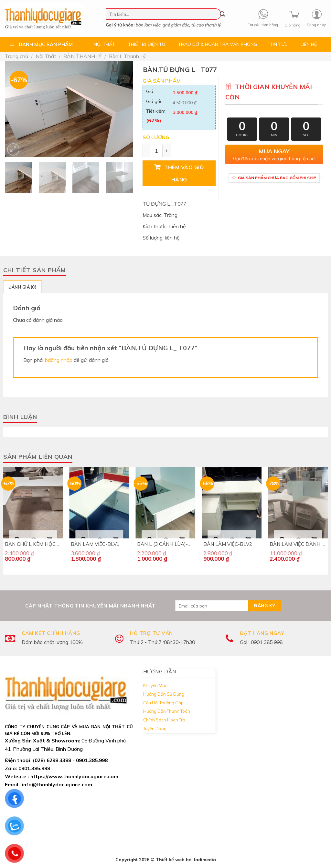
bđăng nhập (59, 360)
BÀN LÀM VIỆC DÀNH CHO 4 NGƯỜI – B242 (298, 544)
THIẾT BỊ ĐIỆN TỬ (147, 44)
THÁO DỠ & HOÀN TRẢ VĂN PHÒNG (218, 44)
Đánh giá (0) (22, 287)
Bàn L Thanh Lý (127, 56)
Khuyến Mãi (155, 685)
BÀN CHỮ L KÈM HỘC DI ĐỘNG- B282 (33, 544)
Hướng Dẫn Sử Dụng (164, 694)
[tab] (22, 287)
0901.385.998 (34, 768)
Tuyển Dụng (155, 729)
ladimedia (205, 860)
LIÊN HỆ (309, 44)
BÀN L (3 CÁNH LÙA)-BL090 (165, 544)
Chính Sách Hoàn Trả (164, 720)
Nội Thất (46, 56)
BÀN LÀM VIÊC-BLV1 (95, 544)
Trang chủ (16, 56)
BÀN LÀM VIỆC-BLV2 (228, 544)
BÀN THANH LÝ (82, 56)
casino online (168, 852)
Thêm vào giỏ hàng (184, 173)
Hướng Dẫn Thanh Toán (167, 711)
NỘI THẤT (104, 44)
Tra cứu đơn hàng (263, 25)
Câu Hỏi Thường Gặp (163, 703)
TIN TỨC (279, 44)
